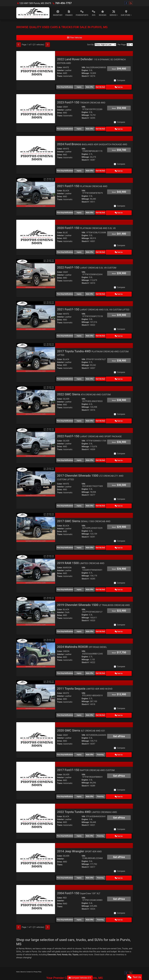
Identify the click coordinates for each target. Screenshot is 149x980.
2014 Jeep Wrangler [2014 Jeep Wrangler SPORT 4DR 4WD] (79, 837)
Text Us (124, 87)
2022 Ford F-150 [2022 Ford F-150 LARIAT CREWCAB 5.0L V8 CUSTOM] (87, 264)
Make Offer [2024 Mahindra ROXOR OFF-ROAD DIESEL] (95, 662)
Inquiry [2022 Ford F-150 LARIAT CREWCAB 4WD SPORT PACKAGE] (81, 453)
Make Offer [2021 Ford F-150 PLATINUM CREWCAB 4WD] (95, 210)
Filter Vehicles (75, 38)
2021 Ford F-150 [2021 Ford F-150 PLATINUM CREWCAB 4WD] (82, 184)
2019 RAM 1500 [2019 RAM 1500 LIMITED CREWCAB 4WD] (81, 554)
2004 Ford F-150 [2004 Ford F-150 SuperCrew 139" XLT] (79, 878)
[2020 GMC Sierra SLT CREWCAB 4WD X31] (36, 724)
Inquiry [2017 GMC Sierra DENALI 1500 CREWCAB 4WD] (81, 539)
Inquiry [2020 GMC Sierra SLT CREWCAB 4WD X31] (81, 742)
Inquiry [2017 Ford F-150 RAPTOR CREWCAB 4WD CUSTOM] (81, 783)
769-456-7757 (62, 3)
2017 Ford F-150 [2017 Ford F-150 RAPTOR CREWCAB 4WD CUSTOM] (86, 757)
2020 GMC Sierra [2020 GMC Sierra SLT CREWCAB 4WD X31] (81, 718)
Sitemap (78, 966)
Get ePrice (119, 724)
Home (18, 956)
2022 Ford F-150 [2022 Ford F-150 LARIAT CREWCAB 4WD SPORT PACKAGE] (89, 429)
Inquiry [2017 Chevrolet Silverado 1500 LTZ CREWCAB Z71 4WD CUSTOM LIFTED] (81, 498)
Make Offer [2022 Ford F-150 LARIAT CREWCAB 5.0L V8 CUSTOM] (95, 290)
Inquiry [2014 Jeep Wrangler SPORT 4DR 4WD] (81, 863)
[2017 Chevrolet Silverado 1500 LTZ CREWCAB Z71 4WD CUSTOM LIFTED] (36, 474)
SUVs (19, 936)
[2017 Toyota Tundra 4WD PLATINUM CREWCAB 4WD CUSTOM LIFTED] (36, 352)
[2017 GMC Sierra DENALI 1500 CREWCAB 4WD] (36, 519)
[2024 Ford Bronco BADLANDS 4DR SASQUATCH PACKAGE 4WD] (36, 149)
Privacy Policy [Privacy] (38, 956)
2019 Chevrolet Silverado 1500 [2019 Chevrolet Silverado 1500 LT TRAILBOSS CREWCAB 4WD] (93, 595)
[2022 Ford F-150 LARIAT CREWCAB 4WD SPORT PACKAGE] (36, 435)
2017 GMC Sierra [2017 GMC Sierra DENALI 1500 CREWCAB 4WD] (84, 513)
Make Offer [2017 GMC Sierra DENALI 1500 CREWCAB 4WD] (95, 539)
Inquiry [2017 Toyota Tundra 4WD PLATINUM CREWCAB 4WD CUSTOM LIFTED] (81, 373)
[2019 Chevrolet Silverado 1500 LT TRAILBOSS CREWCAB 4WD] (36, 601)
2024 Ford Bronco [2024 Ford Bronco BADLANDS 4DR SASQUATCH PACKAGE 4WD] (92, 143)
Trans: (60, 76)
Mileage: (85, 73)
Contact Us (30, 956)
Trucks (125, 933)
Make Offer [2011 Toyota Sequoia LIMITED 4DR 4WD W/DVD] (95, 703)
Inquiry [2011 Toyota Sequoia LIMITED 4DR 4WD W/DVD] (81, 703)
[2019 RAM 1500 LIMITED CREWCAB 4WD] (36, 560)
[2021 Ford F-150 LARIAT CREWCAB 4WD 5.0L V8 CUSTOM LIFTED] (36, 311)
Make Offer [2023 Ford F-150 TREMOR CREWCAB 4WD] (95, 128)
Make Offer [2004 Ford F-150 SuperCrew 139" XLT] (95, 904)
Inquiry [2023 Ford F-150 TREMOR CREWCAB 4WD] (81, 128)
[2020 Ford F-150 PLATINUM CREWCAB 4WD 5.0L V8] (36, 231)
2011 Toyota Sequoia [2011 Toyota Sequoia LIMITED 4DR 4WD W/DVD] (85, 677)
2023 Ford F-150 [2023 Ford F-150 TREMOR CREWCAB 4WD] (81, 102)
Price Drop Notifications (65, 87)
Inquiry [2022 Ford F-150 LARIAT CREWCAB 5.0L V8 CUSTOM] (81, 290)
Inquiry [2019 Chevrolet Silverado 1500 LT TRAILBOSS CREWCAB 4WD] (81, 621)
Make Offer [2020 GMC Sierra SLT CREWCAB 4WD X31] (95, 742)
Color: (60, 67)
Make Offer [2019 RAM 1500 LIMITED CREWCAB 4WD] (95, 580)
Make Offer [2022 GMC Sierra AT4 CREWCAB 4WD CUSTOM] (95, 414)
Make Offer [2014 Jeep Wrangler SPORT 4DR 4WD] (95, 863)
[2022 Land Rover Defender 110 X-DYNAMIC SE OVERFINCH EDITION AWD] (36, 65)
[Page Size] (130, 45)
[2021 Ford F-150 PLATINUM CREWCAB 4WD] (36, 190)
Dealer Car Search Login (58, 966)
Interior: (61, 70)
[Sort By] (105, 45)
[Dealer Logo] (33, 13)
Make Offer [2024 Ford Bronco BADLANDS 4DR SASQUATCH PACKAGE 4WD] (95, 169)
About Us (23, 956)
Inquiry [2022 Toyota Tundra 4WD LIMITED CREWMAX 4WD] (81, 822)
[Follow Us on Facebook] (126, 3)
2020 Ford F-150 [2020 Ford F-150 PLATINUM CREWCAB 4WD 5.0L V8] (86, 225)
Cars (119, 933)
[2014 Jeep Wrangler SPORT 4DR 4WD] (36, 843)
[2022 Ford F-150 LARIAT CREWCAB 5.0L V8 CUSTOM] (36, 270)
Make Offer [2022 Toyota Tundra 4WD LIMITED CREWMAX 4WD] (95, 822)
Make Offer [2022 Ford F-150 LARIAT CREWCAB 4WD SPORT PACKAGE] (95, 453)
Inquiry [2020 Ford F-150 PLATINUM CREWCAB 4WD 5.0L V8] (81, 249)
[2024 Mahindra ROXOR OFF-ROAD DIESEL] (36, 642)
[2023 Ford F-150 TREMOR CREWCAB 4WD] (36, 108)
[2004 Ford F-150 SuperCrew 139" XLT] (36, 884)
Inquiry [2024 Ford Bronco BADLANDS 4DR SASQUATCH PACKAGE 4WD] (81, 169)
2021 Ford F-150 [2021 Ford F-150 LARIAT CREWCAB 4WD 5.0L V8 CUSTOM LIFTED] (93, 305)
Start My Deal (110, 87)
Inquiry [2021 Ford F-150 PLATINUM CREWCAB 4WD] (81, 210)
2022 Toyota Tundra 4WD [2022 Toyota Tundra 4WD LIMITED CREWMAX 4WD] (87, 798)
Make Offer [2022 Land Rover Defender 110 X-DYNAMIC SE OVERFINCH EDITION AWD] (95, 87)
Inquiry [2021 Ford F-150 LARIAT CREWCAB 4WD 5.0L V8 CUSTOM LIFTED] (81, 331)
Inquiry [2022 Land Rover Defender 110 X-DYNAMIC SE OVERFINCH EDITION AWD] (81, 87)
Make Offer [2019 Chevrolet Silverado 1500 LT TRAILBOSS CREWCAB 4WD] (95, 621)
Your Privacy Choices (89, 966)
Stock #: (85, 76)
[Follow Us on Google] (131, 3)
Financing (110, 742)
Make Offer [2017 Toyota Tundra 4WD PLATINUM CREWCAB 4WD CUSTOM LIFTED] (95, 373)
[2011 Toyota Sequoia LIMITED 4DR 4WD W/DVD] (36, 683)
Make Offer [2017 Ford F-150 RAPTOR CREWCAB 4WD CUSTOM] (95, 783)
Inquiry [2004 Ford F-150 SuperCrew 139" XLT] (81, 904)
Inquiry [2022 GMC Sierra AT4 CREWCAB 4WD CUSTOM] (81, 414)
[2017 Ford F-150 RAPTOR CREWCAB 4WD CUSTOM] (36, 763)
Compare (121, 80)
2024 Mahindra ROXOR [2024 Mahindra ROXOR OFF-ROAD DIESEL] (82, 636)
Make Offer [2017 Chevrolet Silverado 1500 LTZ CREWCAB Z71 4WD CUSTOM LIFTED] (95, 498)
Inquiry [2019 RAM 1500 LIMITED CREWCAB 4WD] (81, 580)
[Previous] (19, 45)
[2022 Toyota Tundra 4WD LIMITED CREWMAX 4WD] (36, 804)
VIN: (84, 67)
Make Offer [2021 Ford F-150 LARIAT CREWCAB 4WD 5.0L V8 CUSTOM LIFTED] (95, 331)
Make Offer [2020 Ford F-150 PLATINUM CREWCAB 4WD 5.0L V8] (95, 249)
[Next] (47, 45)
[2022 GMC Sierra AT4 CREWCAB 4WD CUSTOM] (36, 394)
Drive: (60, 73)
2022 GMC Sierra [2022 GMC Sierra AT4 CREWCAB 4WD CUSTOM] (84, 388)
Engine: (85, 70)
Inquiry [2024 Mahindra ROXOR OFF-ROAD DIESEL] (81, 662)
